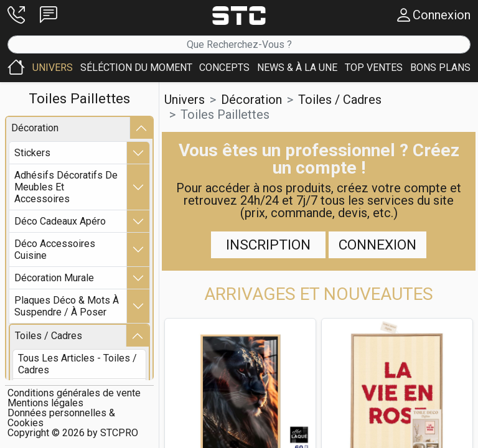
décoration (35, 128)
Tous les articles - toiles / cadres (77, 365)
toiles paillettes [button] (225, 114)
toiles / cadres (49, 336)
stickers (32, 153)
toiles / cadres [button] (340, 100)
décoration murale (54, 278)
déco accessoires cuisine (55, 250)
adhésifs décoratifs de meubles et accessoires (66, 188)
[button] (16, 15)
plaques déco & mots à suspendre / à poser (67, 307)
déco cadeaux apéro (60, 222)
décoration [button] (251, 100)
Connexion (377, 245)
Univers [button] (185, 100)
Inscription (268, 245)
